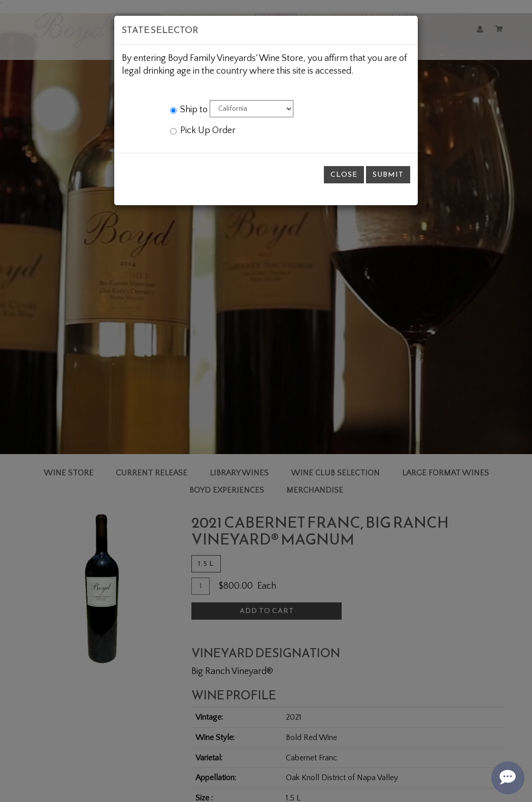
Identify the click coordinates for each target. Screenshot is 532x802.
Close (344, 174)
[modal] (266, 401)
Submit (388, 174)
